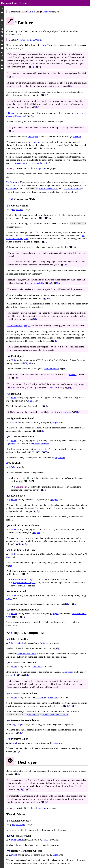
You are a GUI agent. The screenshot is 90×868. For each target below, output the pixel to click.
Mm (56, 282)
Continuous (12, 188)
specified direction (51, 368)
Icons (2, 65)
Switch (14, 422)
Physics (2, 53)
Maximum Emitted (72, 188)
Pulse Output (17, 642)
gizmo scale (33, 714)
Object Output (19, 823)
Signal (28, 363)
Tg (31, 67)
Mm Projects (2, 48)
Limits (2, 60)
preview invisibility (35, 282)
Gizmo (11, 113)
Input (15, 666)
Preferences (2, 41)
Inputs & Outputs (35, 40)
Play (2, 17)
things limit (41, 168)
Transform (40, 697)
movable (73, 374)
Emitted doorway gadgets (19, 325)
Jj (38, 67)
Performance (13, 182)
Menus (2, 20)
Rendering (2, 56)
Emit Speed (33, 137)
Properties (21, 40)
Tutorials (2, 44)
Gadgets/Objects (2, 25)
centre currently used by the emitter (33, 163)
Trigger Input (17, 723)
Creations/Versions (2, 36)
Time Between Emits (48, 188)
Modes (2, 29)
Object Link (18, 209)
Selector (15, 467)
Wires (2, 32)
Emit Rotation (34, 142)
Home (2, 69)
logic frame (60, 457)
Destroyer (47, 12)
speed (12, 674)
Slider (14, 360)
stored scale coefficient (55, 714)
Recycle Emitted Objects (24, 578)
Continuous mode (41, 443)
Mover (14, 387)
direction (77, 137)
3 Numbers (38, 666)
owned (45, 45)
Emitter (32, 12)
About (2, 13)
